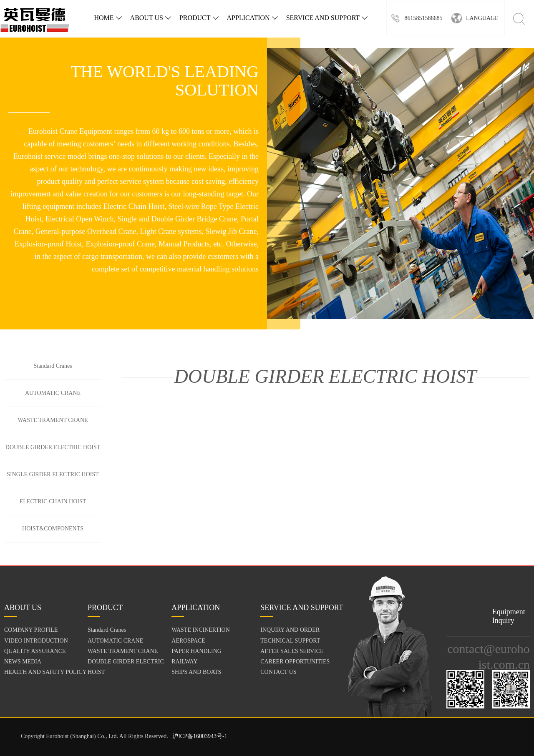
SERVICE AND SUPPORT (327, 18)
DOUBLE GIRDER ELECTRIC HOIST (53, 447)
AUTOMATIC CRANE (53, 393)
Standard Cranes (53, 366)
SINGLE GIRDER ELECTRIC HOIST (53, 474)
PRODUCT (199, 18)
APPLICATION (252, 18)
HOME (108, 18)
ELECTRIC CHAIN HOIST (53, 501)
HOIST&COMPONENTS (53, 529)
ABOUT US (151, 18)
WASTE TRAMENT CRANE (53, 420)
